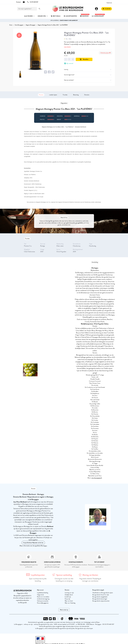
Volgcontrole (40, 595)
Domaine (87, 95)
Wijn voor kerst (69, 601)
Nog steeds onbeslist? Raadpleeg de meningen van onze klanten (90, 580)
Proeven (41, 95)
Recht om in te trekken (43, 597)
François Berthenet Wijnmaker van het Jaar (33, 543)
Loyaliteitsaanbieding (42, 593)
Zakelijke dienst (69, 595)
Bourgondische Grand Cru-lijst (101, 595)
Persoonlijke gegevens (43, 603)
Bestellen (84, 59)
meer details (67, 47)
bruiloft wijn (68, 597)
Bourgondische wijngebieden (100, 597)
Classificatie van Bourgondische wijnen (103, 593)
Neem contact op (64, 610)
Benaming (76, 95)
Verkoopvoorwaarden (43, 601)
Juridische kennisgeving (43, 599)
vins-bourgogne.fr (97, 478)
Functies (65, 95)
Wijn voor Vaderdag (70, 603)
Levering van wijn (69, 593)
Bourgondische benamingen (100, 599)
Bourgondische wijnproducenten (101, 601)
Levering (88, 69)
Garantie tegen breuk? (88, 75)
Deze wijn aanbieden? (88, 80)
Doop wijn (67, 599)
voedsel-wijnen (53, 95)
